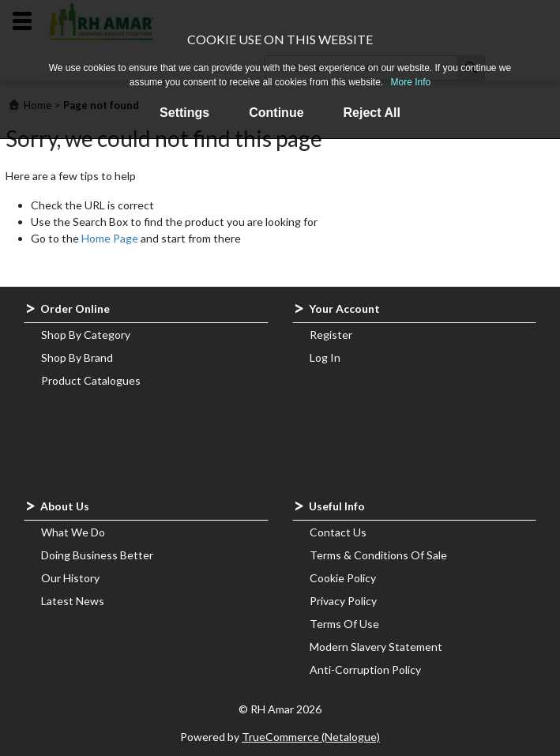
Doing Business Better (97, 555)
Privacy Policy (343, 601)
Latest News (73, 601)
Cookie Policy (343, 578)
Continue (276, 113)
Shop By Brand (77, 357)
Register (331, 335)
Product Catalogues (91, 380)
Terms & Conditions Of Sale (378, 555)
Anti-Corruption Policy (365, 669)
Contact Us (338, 532)
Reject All (372, 113)
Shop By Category (86, 335)
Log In (325, 357)
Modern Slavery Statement (376, 647)
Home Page (110, 238)
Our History (70, 578)
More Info (411, 82)
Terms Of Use (344, 624)
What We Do (73, 532)
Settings (184, 113)
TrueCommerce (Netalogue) (311, 737)
